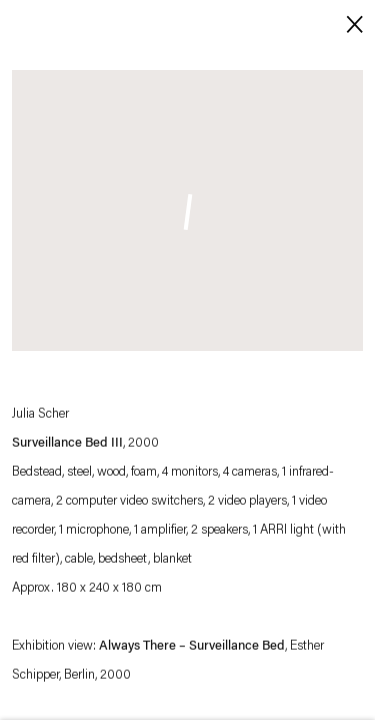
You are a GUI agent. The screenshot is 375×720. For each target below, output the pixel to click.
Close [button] (350, 22)
